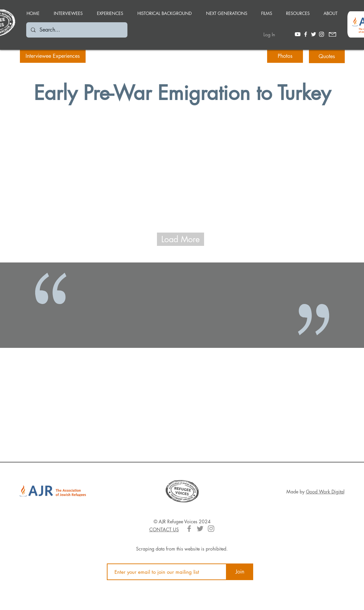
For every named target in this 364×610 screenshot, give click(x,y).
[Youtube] (298, 34)
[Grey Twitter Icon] (200, 529)
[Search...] (76, 30)
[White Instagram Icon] (322, 34)
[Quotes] (327, 56)
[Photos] (285, 56)
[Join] (240, 572)
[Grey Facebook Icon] (189, 529)
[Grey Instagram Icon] (211, 529)
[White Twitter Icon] (314, 34)
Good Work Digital (325, 492)
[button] (110, 10)
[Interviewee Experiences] (53, 56)
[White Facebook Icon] (306, 34)
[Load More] (181, 239)
